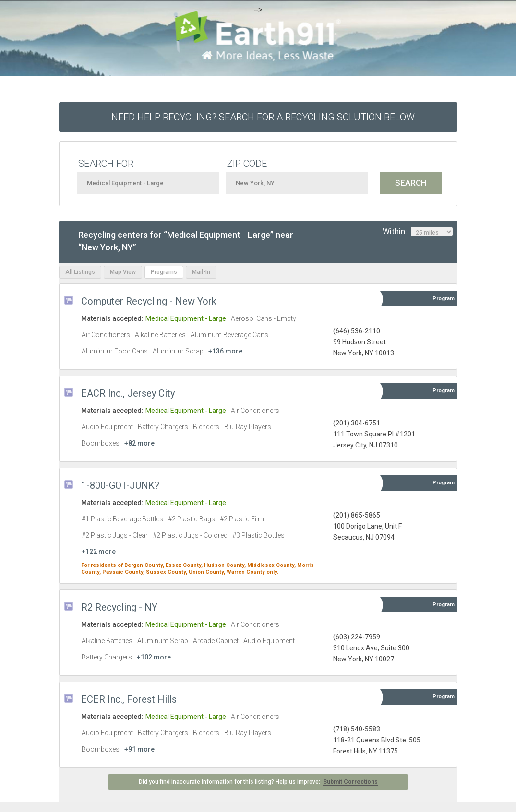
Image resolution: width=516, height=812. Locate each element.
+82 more (139, 443)
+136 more (225, 351)
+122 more (99, 552)
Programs (164, 272)
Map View (123, 272)
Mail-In (201, 272)
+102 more (154, 657)
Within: (418, 232)
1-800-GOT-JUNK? (120, 485)
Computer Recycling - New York (149, 301)
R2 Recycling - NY (119, 607)
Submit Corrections (350, 782)
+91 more (139, 749)
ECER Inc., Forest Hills (129, 699)
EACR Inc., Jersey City (128, 393)
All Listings (80, 272)
